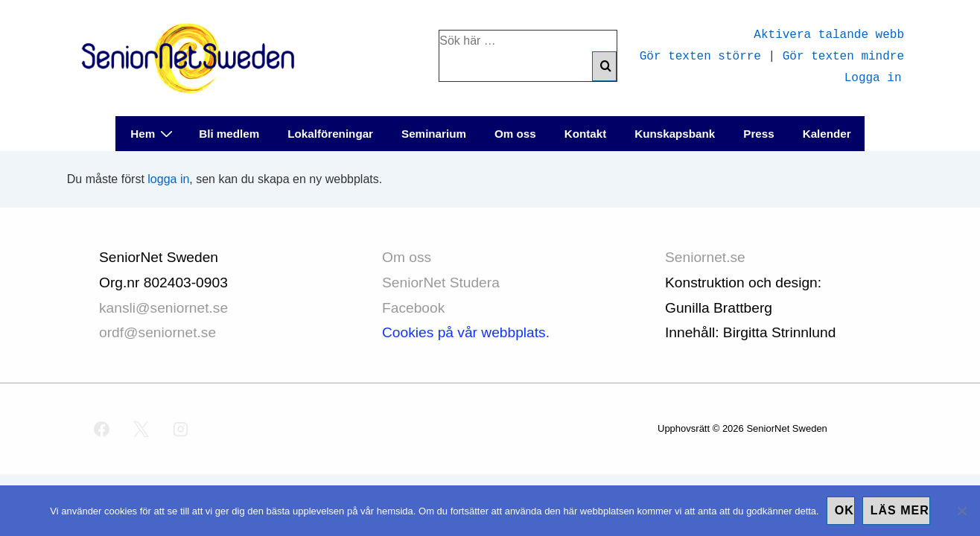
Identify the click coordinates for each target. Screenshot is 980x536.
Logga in (873, 77)
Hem (153, 133)
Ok (844, 510)
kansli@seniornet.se (163, 308)
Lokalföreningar (330, 134)
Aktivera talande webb (829, 33)
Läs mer (900, 510)
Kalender (827, 134)
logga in (168, 179)
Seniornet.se (707, 257)
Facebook (413, 308)
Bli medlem (229, 134)
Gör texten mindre (843, 55)
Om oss (515, 134)
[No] (961, 511)
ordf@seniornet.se (157, 332)
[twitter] (141, 429)
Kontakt (586, 134)
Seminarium (434, 134)
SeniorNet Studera (443, 283)
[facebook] (102, 429)
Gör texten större (700, 55)
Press (758, 134)
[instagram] (181, 429)
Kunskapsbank (675, 134)
